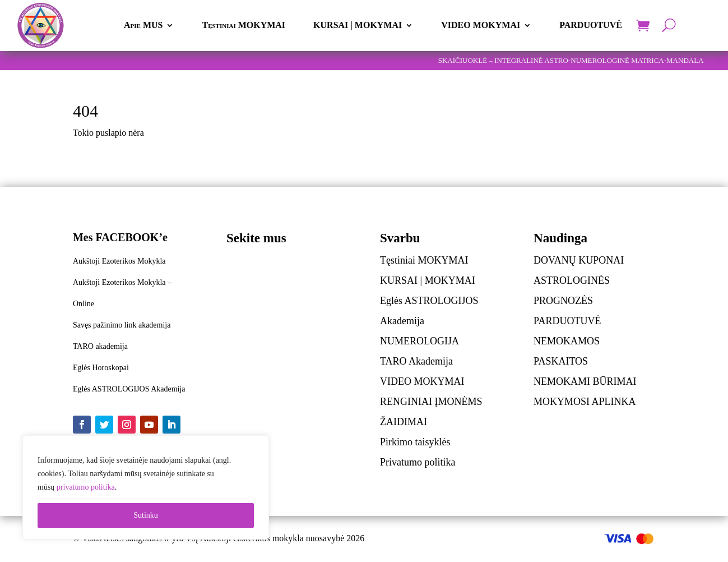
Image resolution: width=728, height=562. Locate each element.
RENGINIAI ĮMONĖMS (431, 402)
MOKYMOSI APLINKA (585, 402)
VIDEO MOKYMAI (481, 25)
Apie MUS (143, 25)
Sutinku (146, 515)
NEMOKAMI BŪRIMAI (585, 381)
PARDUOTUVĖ (591, 25)
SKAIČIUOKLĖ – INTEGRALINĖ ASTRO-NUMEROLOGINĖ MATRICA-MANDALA (571, 60)
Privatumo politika (418, 462)
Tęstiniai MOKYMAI (244, 25)
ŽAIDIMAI (404, 422)
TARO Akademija (416, 361)
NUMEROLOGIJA (419, 341)
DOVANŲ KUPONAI (579, 260)
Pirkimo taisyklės (415, 442)
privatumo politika (86, 487)
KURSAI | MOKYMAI (358, 25)
